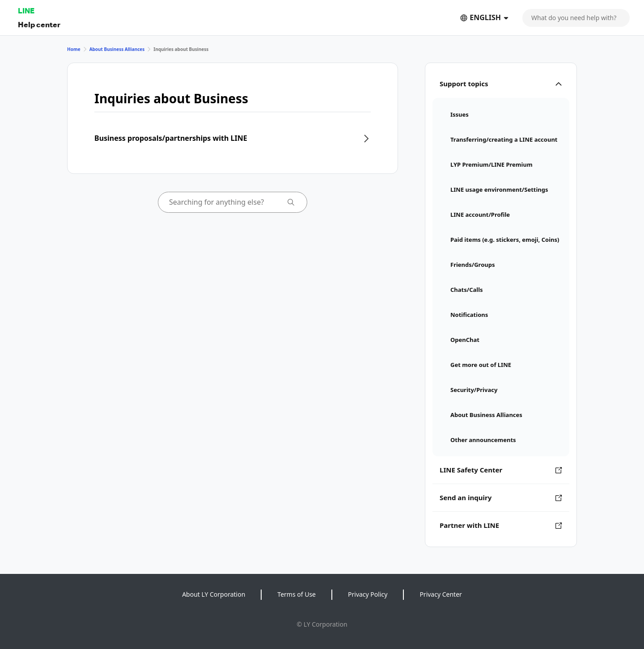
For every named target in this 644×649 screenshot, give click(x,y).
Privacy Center (441, 594)
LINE (26, 11)
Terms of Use (297, 594)
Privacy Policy (368, 594)
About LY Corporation (214, 594)
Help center (39, 24)
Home (74, 49)
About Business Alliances (117, 49)
